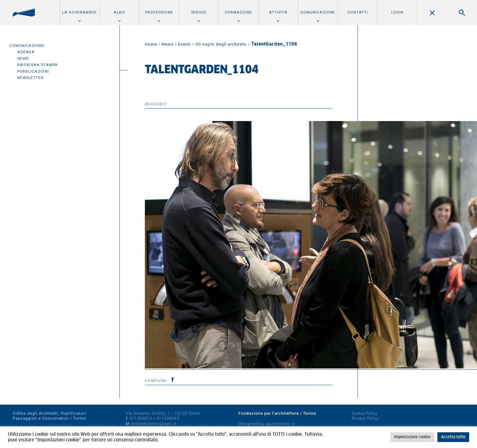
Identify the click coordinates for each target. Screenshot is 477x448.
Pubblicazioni (33, 71)
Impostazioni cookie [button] (412, 437)
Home (151, 44)
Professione (159, 12)
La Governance (79, 12)
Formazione (239, 12)
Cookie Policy (365, 413)
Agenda (26, 52)
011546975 (141, 418)
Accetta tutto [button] (453, 437)
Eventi (184, 44)
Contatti (358, 12)
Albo (119, 12)
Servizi (199, 12)
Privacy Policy (365, 418)
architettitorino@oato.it (154, 424)
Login (397, 12)
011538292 (168, 418)
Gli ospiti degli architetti (221, 44)
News (23, 58)
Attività (278, 12)
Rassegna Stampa (38, 65)
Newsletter (30, 78)
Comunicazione (318, 12)
